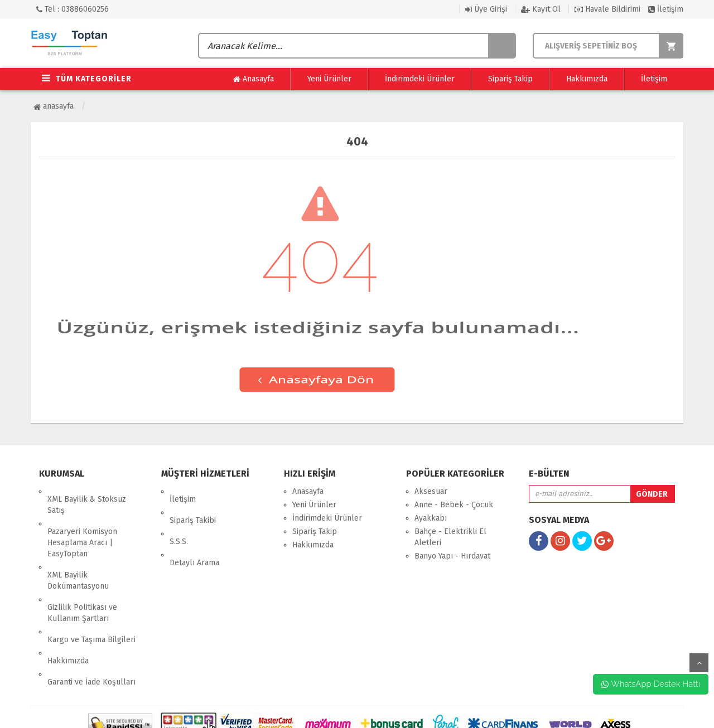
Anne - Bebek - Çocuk (454, 505)
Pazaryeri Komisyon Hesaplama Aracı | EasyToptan (82, 527)
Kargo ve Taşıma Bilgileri (91, 601)
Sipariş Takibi (193, 505)
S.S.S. (179, 518)
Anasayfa (254, 79)
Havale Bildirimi (607, 9)
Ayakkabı (431, 518)
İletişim (666, 9)
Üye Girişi (486, 9)
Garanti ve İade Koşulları (91, 627)
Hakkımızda (587, 79)
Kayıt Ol (541, 9)
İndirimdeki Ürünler (420, 79)
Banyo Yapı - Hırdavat (452, 556)
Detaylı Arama (194, 532)
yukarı (699, 663)
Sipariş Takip (510, 79)
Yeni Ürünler (329, 79)
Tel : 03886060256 (73, 9)
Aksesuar (431, 491)
